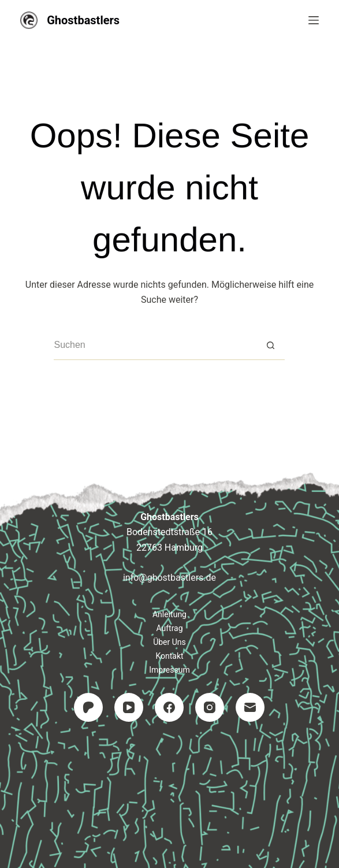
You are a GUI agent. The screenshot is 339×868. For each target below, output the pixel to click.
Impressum (169, 670)
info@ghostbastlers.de (169, 578)
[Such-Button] (270, 346)
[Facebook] (169, 707)
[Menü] (314, 20)
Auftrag (169, 628)
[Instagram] (210, 707)
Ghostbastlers (83, 20)
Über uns (169, 642)
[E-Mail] (250, 707)
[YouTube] (129, 707)
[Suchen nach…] (155, 346)
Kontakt (169, 656)
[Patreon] (88, 707)
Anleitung (169, 614)
